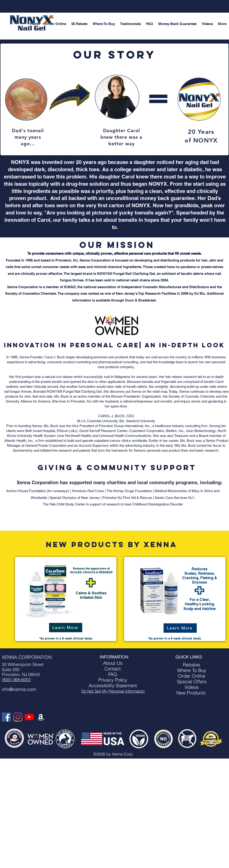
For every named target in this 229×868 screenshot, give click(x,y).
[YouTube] (29, 717)
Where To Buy (192, 670)
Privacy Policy (113, 680)
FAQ (113, 674)
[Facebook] (6, 717)
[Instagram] (18, 717)
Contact (113, 669)
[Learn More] (66, 628)
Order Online (192, 676)
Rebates (192, 665)
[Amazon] (41, 717)
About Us (113, 663)
